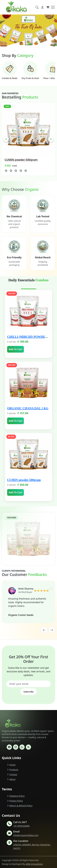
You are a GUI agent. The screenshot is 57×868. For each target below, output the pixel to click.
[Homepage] (9, 7)
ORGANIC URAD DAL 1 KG (21, 160)
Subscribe (28, 692)
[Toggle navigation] (53, 7)
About (11, 779)
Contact (12, 774)
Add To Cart (16, 349)
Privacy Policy (15, 801)
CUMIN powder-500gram (24, 480)
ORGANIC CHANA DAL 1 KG (28, 408)
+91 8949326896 (21, 826)
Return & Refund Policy (20, 806)
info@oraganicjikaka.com (26, 835)
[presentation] (6, 139)
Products (12, 770)
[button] (27, 44)
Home (11, 765)
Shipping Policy (16, 796)
